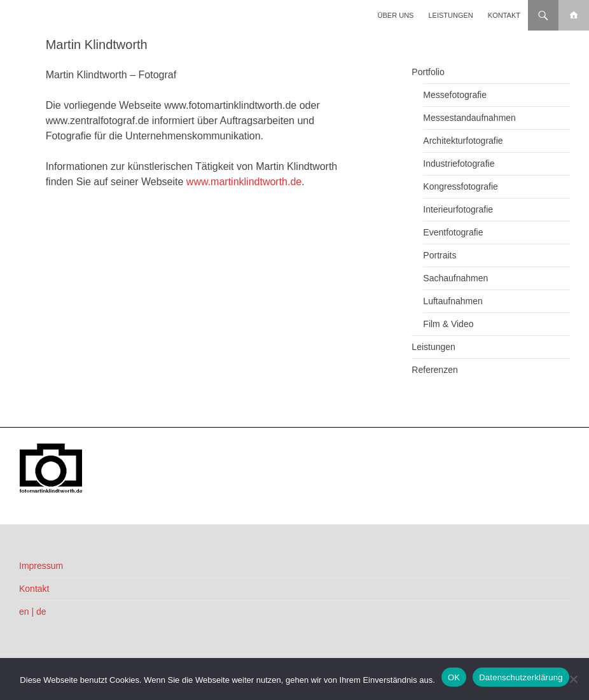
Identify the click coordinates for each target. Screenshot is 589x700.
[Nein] (573, 679)
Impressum (41, 566)
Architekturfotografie (463, 141)
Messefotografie (455, 95)
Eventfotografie (453, 232)
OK (454, 677)
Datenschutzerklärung (521, 677)
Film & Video (448, 324)
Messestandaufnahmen (469, 118)
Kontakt (504, 15)
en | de (33, 612)
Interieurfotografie (458, 209)
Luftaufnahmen (453, 301)
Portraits (440, 255)
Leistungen (451, 15)
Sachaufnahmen (455, 278)
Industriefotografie (459, 164)
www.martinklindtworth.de (244, 182)
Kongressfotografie (461, 186)
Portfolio (428, 72)
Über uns (396, 15)
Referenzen (434, 370)
